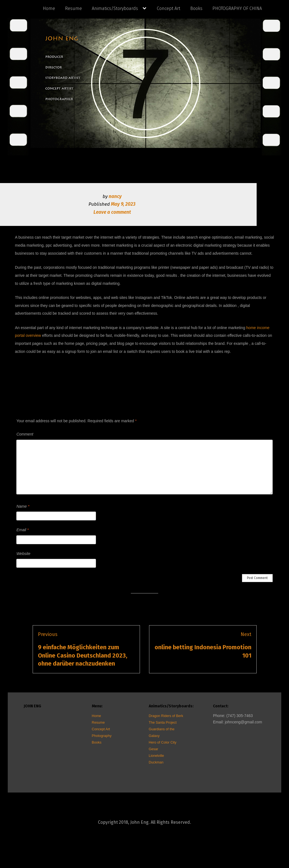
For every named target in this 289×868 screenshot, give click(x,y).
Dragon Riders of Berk (166, 716)
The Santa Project (163, 723)
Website (23, 554)
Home (49, 8)
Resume (73, 8)
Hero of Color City (163, 742)
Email (22, 530)
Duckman (156, 762)
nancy (115, 196)
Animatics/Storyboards (115, 8)
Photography (102, 736)
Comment (25, 434)
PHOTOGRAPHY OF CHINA (237, 8)
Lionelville (156, 756)
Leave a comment (112, 212)
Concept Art (169, 8)
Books (196, 8)
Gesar (153, 749)
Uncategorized (155, 365)
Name (23, 506)
